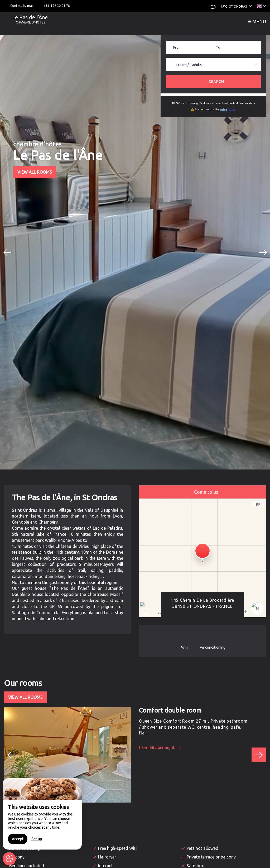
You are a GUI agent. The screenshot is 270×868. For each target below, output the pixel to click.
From (177, 47)
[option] (135, 252)
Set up (37, 839)
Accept (18, 839)
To (218, 47)
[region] (42, 814)
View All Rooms (35, 172)
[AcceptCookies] (9, 859)
